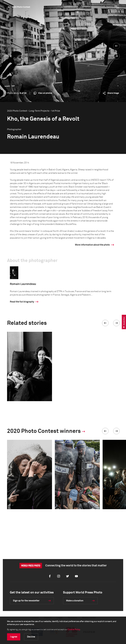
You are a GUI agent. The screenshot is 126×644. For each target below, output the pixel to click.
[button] (105, 323)
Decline (31, 637)
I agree (14, 637)
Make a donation (75, 601)
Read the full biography (22, 302)
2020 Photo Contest (21, 7)
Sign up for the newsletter (26, 601)
